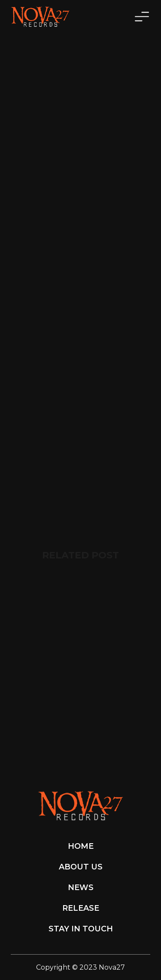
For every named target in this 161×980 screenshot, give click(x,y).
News (81, 888)
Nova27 (112, 967)
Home (81, 846)
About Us (81, 867)
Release (81, 908)
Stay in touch (81, 929)
